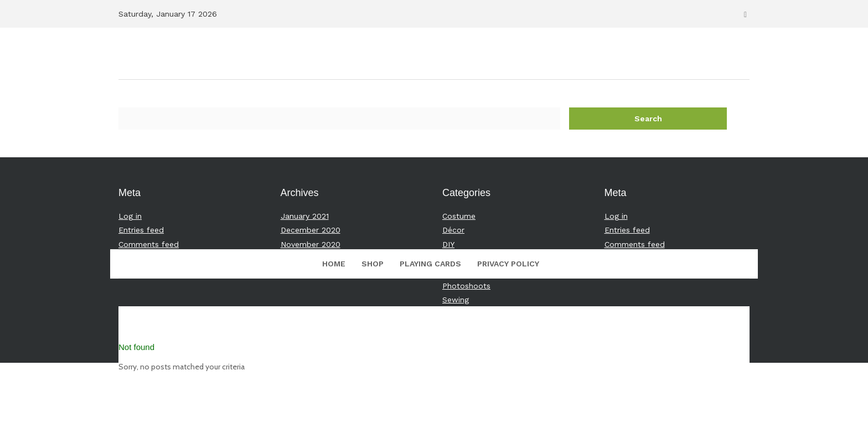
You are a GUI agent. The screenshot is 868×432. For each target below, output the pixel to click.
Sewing (456, 300)
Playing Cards (430, 264)
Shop (373, 264)
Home (334, 264)
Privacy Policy (508, 264)
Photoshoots (466, 286)
